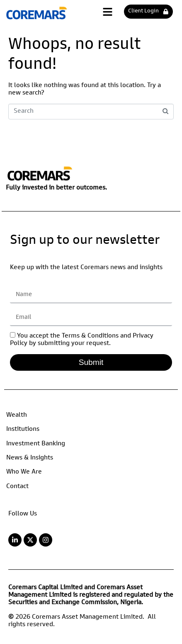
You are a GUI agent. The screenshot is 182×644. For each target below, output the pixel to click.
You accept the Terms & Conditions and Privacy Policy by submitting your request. (82, 340)
